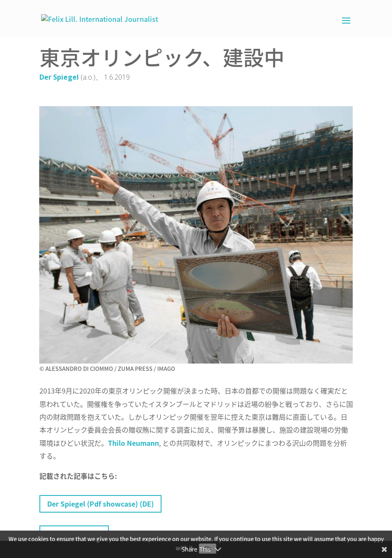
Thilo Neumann (133, 443)
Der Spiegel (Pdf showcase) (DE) (100, 504)
